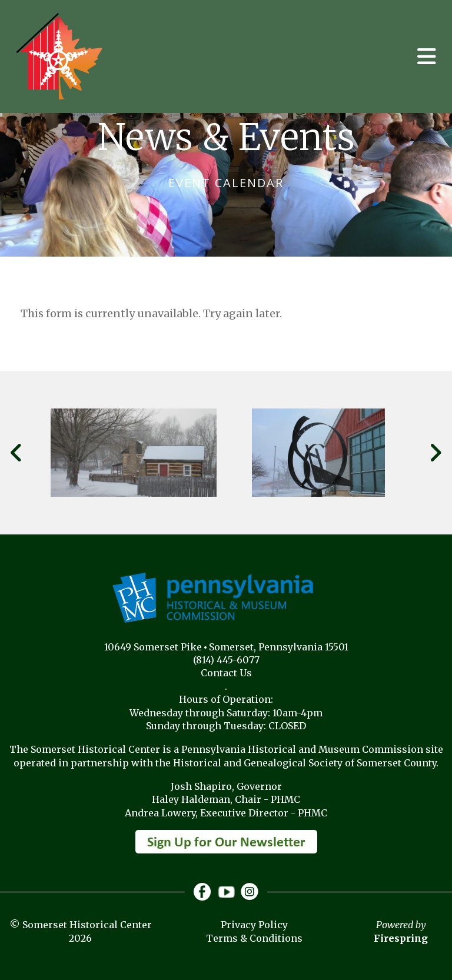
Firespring (401, 938)
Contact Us (226, 673)
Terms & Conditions (254, 938)
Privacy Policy (254, 925)
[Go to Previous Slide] (17, 453)
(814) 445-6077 (226, 660)
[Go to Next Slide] (435, 453)
